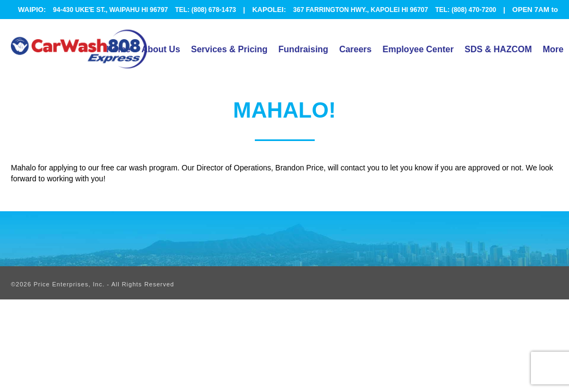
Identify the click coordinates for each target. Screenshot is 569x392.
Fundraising (303, 49)
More (553, 49)
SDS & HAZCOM (498, 49)
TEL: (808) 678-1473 (205, 10)
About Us (161, 49)
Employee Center (418, 49)
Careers (356, 49)
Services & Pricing (230, 49)
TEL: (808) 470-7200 (466, 10)
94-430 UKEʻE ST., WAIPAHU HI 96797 (110, 10)
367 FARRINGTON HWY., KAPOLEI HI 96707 (360, 10)
